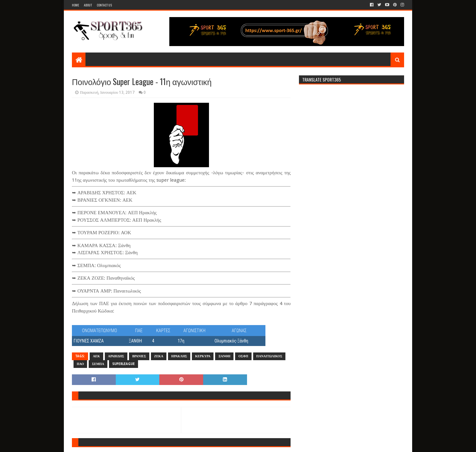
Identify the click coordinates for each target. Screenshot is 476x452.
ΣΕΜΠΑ (98, 364)
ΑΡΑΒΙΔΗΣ (116, 356)
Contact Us (104, 5)
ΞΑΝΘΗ (224, 356)
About (88, 5)
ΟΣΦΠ (243, 356)
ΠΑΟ (80, 364)
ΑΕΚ (96, 356)
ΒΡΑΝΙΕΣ (139, 356)
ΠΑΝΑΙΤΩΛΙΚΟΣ (269, 356)
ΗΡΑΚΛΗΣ (179, 356)
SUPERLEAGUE (124, 364)
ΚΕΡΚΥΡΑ (203, 356)
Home (75, 5)
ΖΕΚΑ (159, 356)
